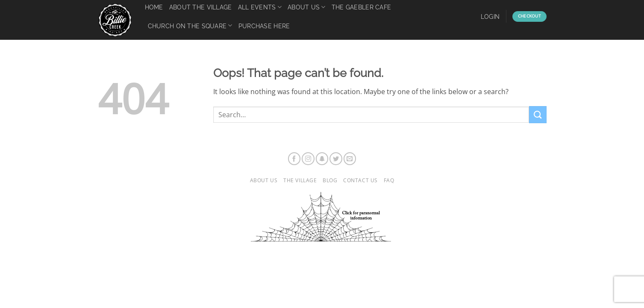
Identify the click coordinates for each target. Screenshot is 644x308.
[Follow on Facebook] (294, 159)
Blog (330, 180)
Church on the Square (190, 25)
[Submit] (538, 114)
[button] (490, 16)
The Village (300, 180)
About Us (264, 180)
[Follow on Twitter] (336, 159)
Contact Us (360, 180)
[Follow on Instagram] (308, 159)
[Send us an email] (350, 159)
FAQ (389, 180)
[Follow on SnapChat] (322, 159)
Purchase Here (264, 26)
